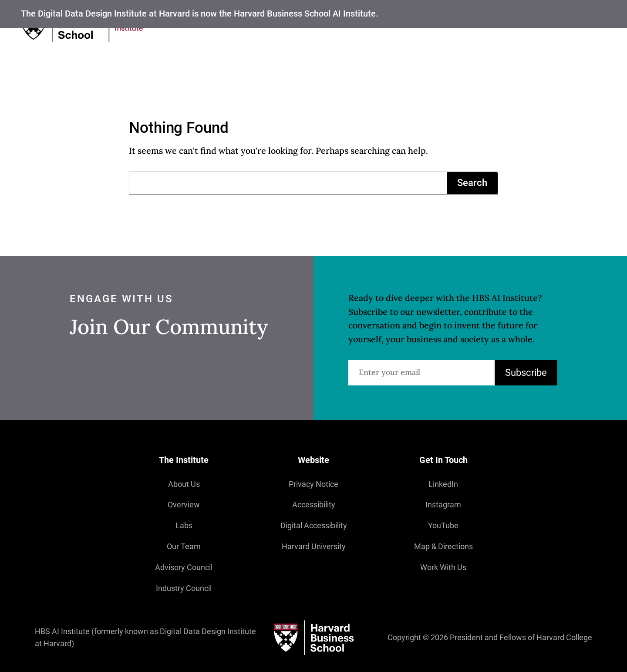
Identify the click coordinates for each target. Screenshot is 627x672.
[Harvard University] (313, 638)
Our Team (184, 547)
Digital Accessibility (314, 526)
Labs (184, 526)
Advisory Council (184, 567)
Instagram (443, 505)
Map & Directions (443, 547)
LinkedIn (443, 484)
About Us (184, 484)
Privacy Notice (313, 484)
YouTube (443, 526)
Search (472, 183)
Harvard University (314, 547)
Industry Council (184, 588)
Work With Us (443, 567)
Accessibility (314, 505)
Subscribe (526, 372)
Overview (184, 505)
